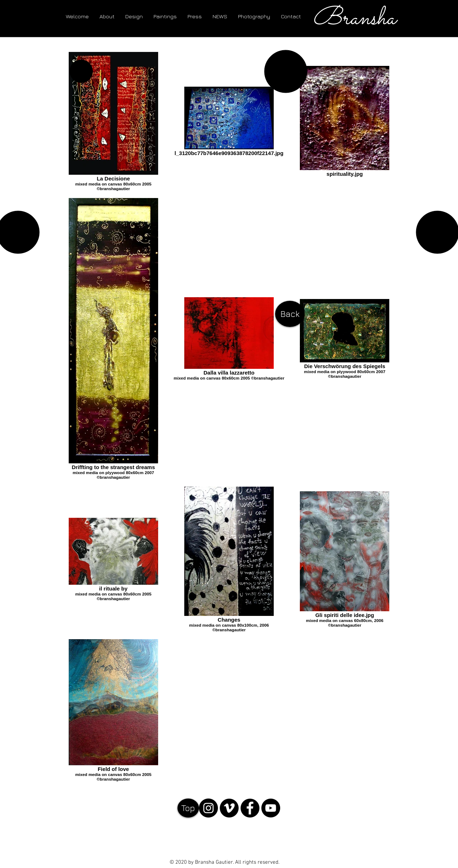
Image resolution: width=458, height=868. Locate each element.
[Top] (188, 808)
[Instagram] (208, 808)
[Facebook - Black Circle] (250, 808)
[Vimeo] (229, 808)
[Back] (290, 314)
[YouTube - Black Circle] (271, 808)
